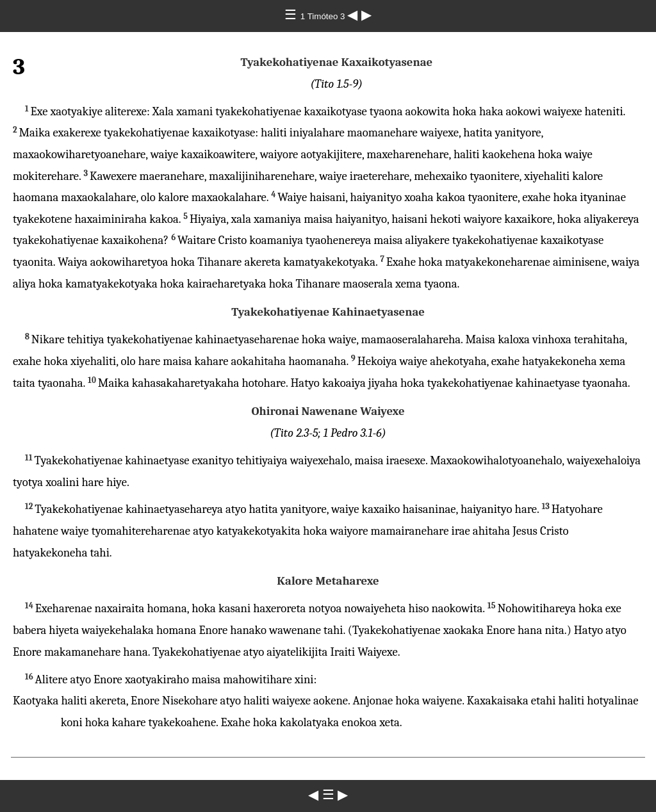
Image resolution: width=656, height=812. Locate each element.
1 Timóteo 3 (324, 16)
